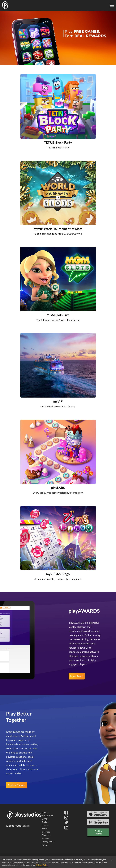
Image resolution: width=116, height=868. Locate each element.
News (44, 829)
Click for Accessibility (18, 826)
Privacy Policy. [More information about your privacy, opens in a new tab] (42, 865)
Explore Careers (17, 785)
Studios (45, 822)
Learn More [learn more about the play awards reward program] (77, 676)
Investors (46, 832)
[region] (58, 862)
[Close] (112, 860)
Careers (45, 825)
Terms (44, 845)
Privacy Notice (48, 842)
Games (45, 812)
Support (45, 838)
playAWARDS (48, 816)
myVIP (45, 819)
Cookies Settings (98, 832)
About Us (46, 835)
